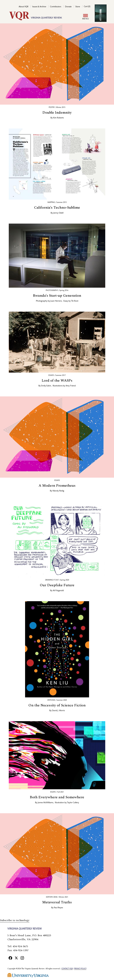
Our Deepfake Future (57, 585)
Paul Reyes (58, 908)
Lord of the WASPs (57, 381)
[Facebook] (10, 958)
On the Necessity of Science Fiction (57, 705)
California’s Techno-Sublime (57, 208)
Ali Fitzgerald (58, 591)
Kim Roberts (58, 118)
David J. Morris (58, 711)
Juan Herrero (56, 301)
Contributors (56, 7)
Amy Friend (71, 386)
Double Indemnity (57, 113)
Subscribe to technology (15, 920)
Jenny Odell (58, 213)
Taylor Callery (73, 803)
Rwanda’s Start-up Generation (57, 296)
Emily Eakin (46, 386)
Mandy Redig (58, 491)
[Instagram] (22, 958)
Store (78, 7)
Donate (68, 7)
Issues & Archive (39, 7)
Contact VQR (67, 969)
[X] (16, 958)
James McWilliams (45, 803)
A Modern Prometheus (57, 486)
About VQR (24, 7)
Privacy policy (80, 969)
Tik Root (75, 301)
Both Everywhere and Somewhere (57, 797)
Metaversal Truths (57, 902)
